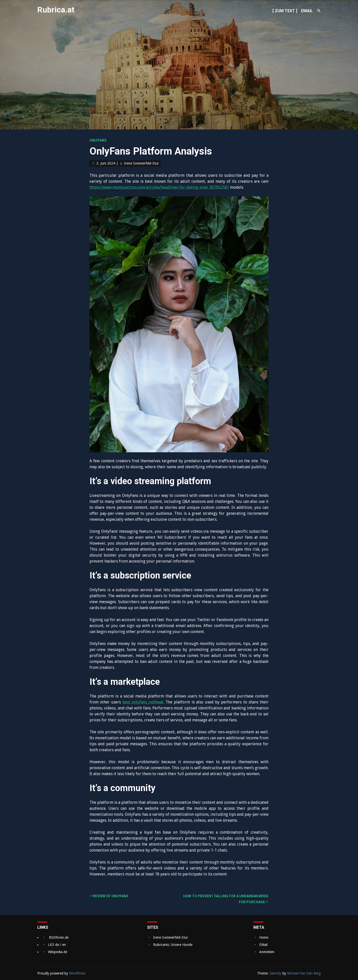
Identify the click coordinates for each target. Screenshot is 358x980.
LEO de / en (57, 945)
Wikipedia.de (58, 952)
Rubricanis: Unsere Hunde (173, 945)
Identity (275, 973)
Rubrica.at (56, 10)
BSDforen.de (59, 937)
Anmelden (267, 952)
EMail (263, 945)
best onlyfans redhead (143, 702)
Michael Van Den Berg (304, 973)
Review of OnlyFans (111, 896)
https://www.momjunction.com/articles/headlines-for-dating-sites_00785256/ (159, 187)
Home (264, 937)
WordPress (77, 973)
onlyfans (98, 140)
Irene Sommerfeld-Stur (141, 163)
